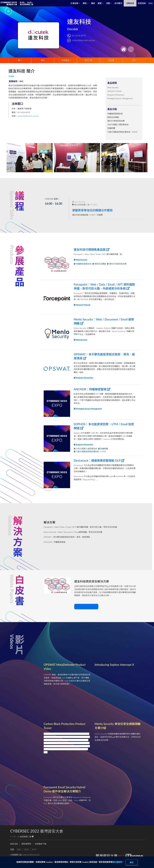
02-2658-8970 (79, 36)
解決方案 (88, 60)
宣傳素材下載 (41, 844)
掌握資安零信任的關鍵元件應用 (93, 210)
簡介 (20, 60)
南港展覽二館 (27, 836)
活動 (108, 3)
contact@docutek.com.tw (83, 40)
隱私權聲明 (117, 862)
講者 (93, 3)
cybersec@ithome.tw (31, 855)
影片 (134, 60)
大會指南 (74, 3)
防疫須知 (142, 3)
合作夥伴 (118, 3)
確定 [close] (132, 862)
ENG (151, 3)
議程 (85, 3)
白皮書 (111, 60)
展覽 (100, 3)
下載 (86, 606)
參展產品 (66, 60)
